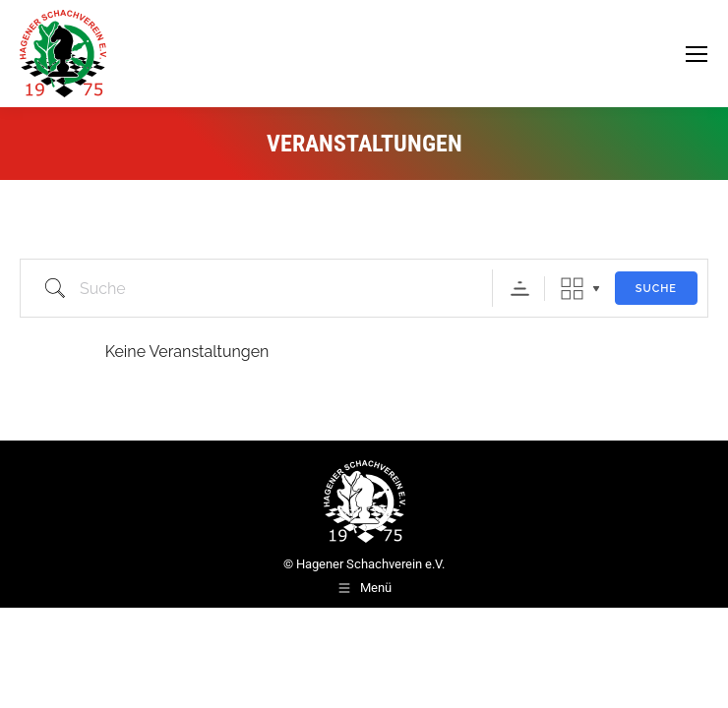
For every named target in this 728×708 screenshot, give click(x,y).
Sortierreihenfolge (520, 289)
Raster (572, 289)
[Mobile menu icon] (697, 54)
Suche (656, 289)
